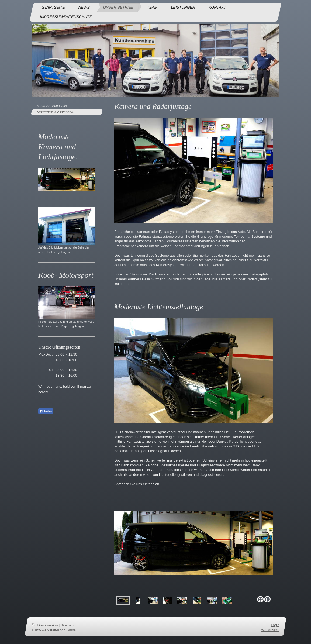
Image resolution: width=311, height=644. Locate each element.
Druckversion (45, 625)
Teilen (46, 411)
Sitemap (67, 625)
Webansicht (270, 630)
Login (275, 625)
